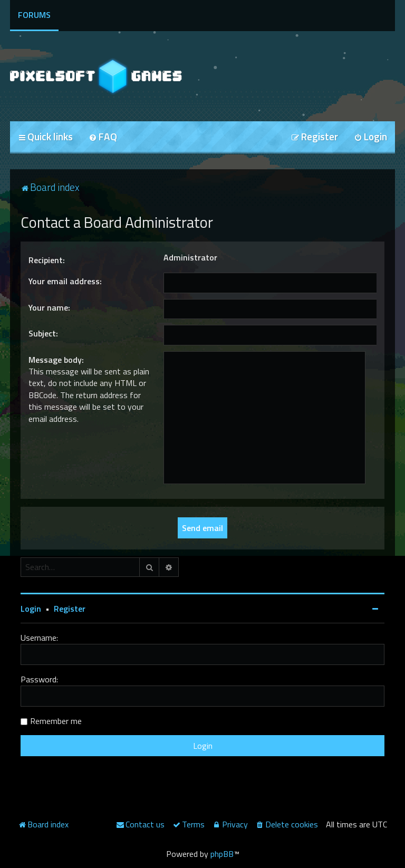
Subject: (43, 333)
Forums (34, 15)
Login (31, 609)
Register (70, 609)
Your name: (49, 307)
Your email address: (65, 281)
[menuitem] (103, 137)
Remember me (56, 721)
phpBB (222, 854)
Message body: (56, 360)
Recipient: (47, 260)
